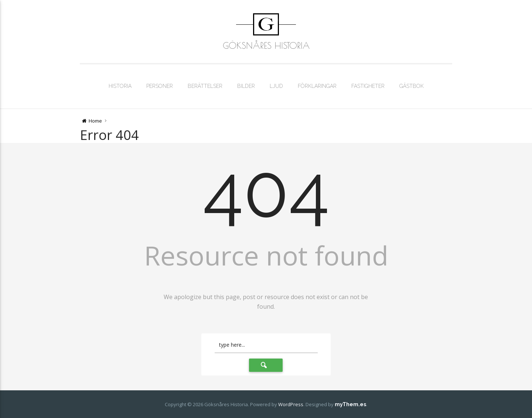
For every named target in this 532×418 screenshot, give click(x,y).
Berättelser (205, 86)
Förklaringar (317, 86)
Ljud (276, 86)
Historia (120, 86)
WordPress (291, 404)
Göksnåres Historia (266, 45)
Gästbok (412, 86)
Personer (160, 86)
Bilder (246, 86)
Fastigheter (368, 86)
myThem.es (350, 404)
